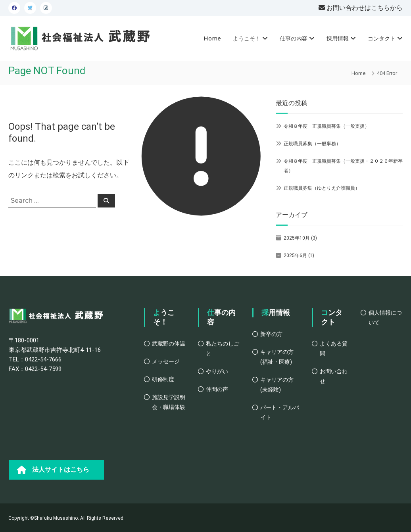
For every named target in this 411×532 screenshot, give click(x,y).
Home (212, 38)
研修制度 (163, 379)
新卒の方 (271, 334)
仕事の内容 (294, 38)
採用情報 (338, 38)
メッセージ (166, 361)
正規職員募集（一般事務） (312, 144)
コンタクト (382, 38)
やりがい (217, 371)
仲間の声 (217, 389)
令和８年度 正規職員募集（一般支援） (326, 126)
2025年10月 (297, 238)
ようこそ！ (247, 38)
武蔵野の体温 (169, 344)
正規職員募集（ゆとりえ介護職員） (322, 188)
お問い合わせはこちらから (364, 8)
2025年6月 (295, 255)
